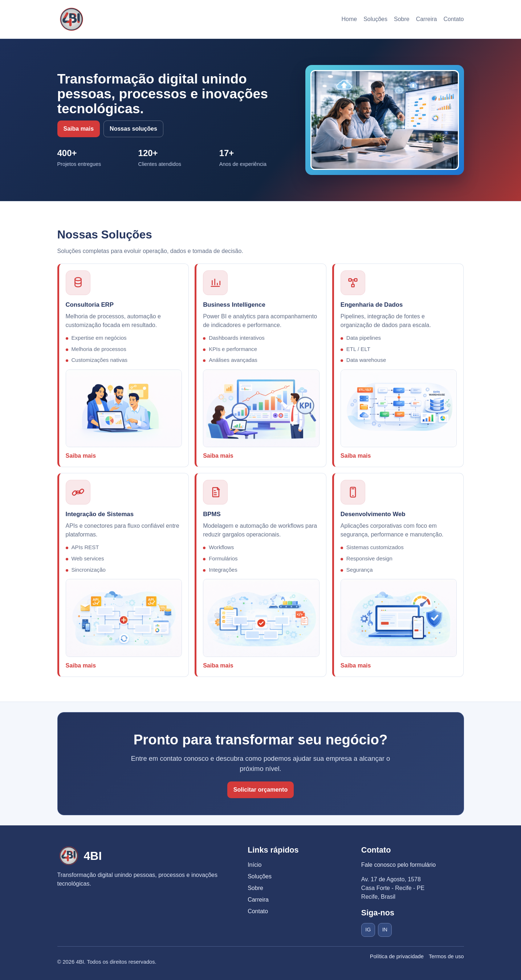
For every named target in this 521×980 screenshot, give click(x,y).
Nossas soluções (133, 129)
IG (368, 930)
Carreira (427, 19)
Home (349, 19)
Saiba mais (79, 129)
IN (385, 930)
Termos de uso (446, 956)
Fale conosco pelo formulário (398, 865)
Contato (453, 19)
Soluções (375, 19)
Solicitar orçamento (260, 790)
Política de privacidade (397, 956)
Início (255, 865)
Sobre (402, 19)
